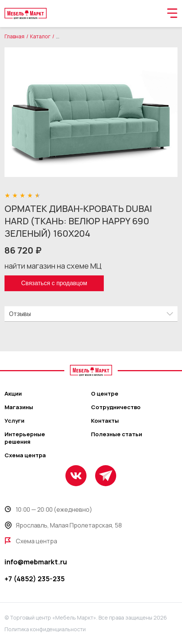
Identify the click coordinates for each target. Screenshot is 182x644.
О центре (105, 394)
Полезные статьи (117, 434)
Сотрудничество (116, 407)
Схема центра (25, 455)
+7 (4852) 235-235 (35, 579)
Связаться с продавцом (54, 283)
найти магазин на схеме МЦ (53, 266)
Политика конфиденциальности (45, 629)
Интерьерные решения (25, 438)
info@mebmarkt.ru (36, 562)
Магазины (19, 407)
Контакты (105, 421)
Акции (13, 394)
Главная (14, 36)
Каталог (40, 36)
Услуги (14, 421)
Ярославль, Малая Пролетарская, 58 (63, 525)
